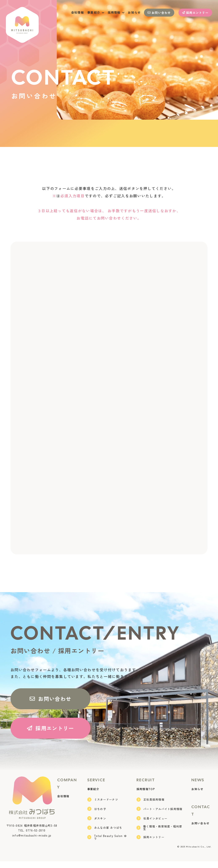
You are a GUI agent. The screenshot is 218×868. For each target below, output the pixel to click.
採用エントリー (195, 13)
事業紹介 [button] (96, 12)
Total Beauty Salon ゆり (107, 844)
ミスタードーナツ (103, 806)
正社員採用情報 (150, 806)
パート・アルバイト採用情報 (159, 816)
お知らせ (134, 12)
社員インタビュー (152, 825)
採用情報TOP (146, 796)
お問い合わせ (159, 13)
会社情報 (77, 12)
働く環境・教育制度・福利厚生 (159, 834)
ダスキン (97, 825)
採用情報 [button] (116, 12)
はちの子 (97, 816)
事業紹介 (93, 796)
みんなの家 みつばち (105, 834)
